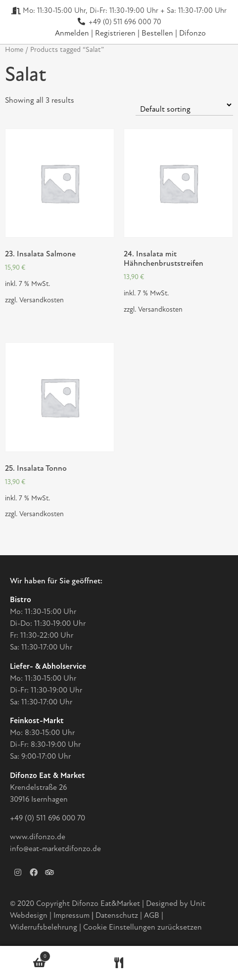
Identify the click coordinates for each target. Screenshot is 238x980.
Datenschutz (118, 915)
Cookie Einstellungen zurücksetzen (143, 927)
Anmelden (72, 33)
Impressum (71, 915)
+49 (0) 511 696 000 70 (48, 818)
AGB (152, 915)
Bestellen (158, 33)
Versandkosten (42, 300)
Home (14, 50)
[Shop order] (184, 105)
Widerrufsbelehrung (44, 927)
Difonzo (192, 33)
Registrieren (116, 33)
